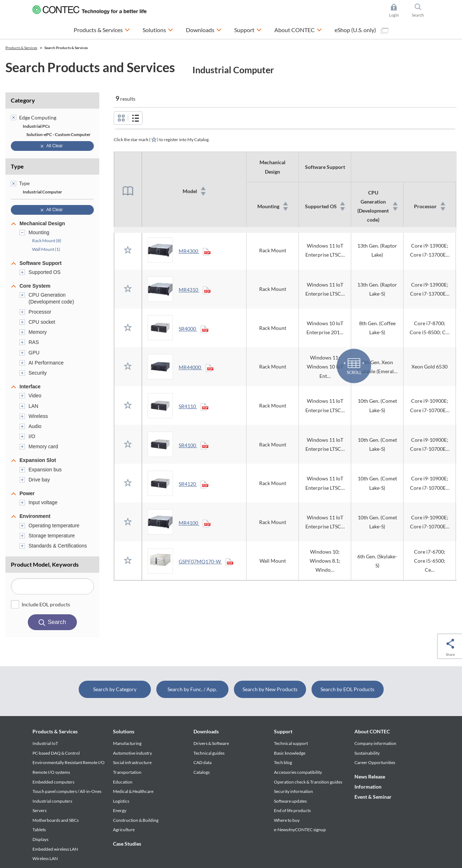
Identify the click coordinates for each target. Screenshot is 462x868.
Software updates (290, 801)
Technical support (291, 743)
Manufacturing (127, 743)
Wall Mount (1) (46, 249)
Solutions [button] (158, 29)
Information (368, 787)
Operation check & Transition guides (308, 782)
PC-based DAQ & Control (56, 753)
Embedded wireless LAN (55, 849)
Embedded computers (53, 782)
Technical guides (209, 753)
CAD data (202, 762)
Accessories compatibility (298, 772)
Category (23, 100)
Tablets (39, 830)
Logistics (121, 801)
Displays (40, 839)
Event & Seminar (373, 797)
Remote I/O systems (51, 772)
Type (17, 166)
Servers (40, 810)
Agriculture (124, 830)
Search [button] (421, 10)
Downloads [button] (204, 29)
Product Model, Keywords (45, 564)
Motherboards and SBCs (56, 820)
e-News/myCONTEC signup (300, 830)
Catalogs (202, 772)
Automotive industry (132, 753)
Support (283, 731)
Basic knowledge (290, 753)
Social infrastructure (132, 762)
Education (123, 782)
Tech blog (283, 762)
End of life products (292, 810)
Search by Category (115, 689)
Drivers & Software (211, 743)
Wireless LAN (45, 858)
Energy (120, 810)
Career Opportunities (375, 762)
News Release (370, 777)
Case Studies (127, 844)
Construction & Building (136, 820)
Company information (375, 743)
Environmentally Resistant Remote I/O (69, 762)
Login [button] (398, 10)
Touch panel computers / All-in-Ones (67, 791)
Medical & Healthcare (133, 791)
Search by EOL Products (347, 689)
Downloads (206, 731)
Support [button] (248, 29)
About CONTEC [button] (298, 29)
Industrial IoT (45, 743)
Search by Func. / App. (192, 689)
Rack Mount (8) (47, 241)
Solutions (124, 731)
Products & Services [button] (102, 29)
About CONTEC (372, 731)
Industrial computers (52, 801)
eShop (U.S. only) (361, 30)
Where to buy (287, 820)
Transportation (127, 772)
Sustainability (367, 753)
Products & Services (55, 731)
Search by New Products (270, 689)
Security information (293, 791)
